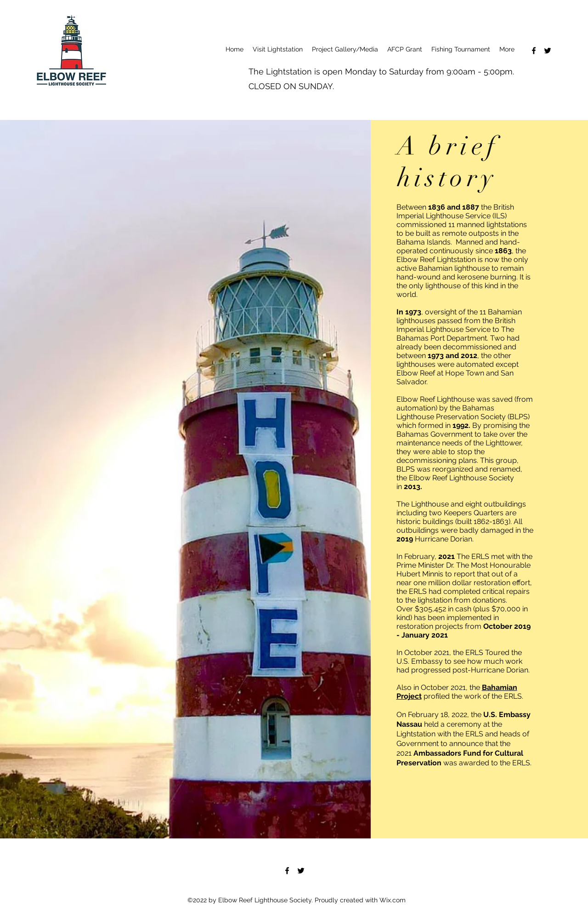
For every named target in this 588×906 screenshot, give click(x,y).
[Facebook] (534, 51)
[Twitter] (548, 51)
